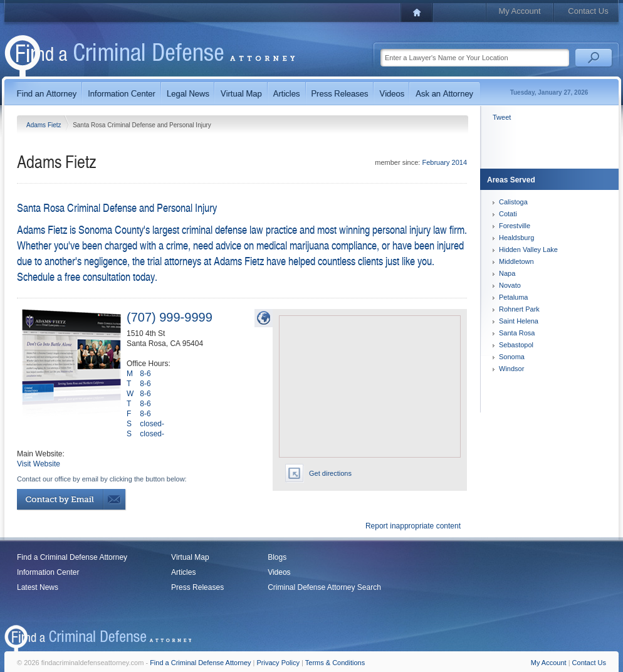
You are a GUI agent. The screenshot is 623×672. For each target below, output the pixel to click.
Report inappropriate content (413, 526)
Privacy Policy (278, 663)
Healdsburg (516, 238)
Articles (183, 572)
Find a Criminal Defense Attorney (72, 557)
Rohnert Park (519, 309)
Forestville (515, 226)
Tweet (502, 117)
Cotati (508, 214)
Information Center (48, 572)
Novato (510, 285)
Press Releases (197, 587)
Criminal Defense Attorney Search (324, 587)
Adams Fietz (45, 125)
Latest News (38, 587)
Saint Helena (519, 321)
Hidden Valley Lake (528, 249)
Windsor (511, 369)
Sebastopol (516, 345)
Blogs (277, 557)
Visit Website (39, 464)
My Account (519, 11)
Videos (279, 572)
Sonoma (512, 357)
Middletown (516, 261)
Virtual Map (190, 557)
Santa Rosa (517, 333)
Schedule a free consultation (74, 276)
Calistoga (513, 202)
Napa (507, 273)
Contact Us (588, 11)
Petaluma (513, 297)
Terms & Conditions (335, 663)
